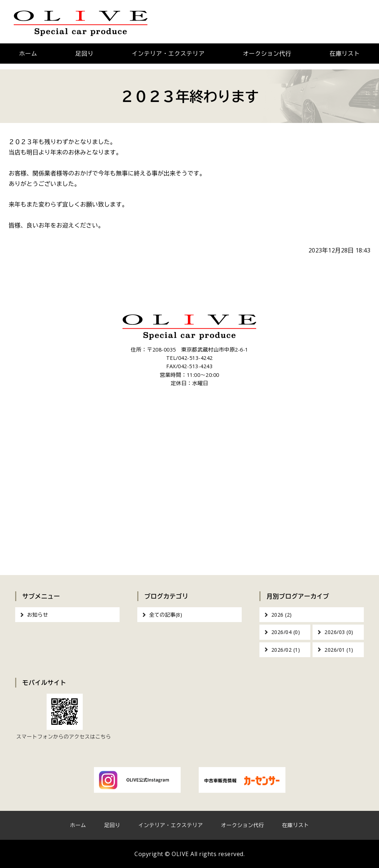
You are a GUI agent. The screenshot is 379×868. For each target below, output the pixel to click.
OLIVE (180, 854)
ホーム (28, 54)
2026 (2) (282, 615)
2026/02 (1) (286, 650)
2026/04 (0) (286, 632)
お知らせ (38, 615)
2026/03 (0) (339, 632)
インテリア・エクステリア (168, 54)
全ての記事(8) (166, 615)
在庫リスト (296, 825)
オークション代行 (267, 54)
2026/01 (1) (339, 650)
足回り (85, 54)
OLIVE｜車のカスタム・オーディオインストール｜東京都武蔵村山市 (81, 22)
